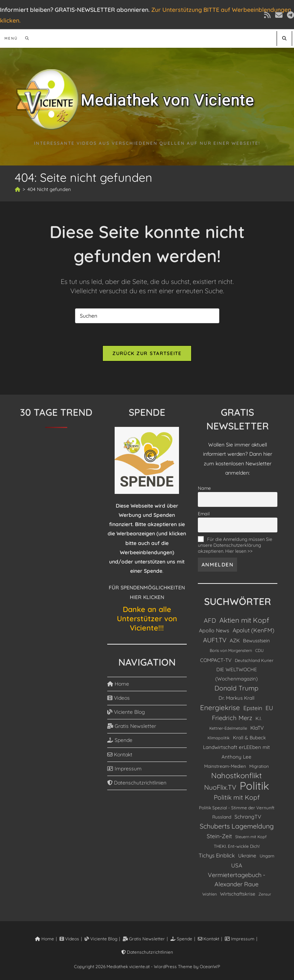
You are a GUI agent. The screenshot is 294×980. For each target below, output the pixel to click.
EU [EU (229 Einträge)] (269, 708)
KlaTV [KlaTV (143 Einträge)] (257, 728)
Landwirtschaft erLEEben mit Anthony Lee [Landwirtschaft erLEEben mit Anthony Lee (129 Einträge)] (236, 752)
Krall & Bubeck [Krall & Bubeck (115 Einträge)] (249, 737)
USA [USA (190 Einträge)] (237, 865)
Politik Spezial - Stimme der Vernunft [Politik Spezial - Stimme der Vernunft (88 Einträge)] (237, 808)
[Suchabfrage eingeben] (147, 316)
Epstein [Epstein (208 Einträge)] (253, 708)
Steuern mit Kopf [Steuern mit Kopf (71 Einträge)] (251, 837)
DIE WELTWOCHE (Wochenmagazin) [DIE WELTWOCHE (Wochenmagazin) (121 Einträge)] (236, 674)
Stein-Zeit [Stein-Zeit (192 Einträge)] (219, 836)
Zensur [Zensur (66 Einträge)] (265, 894)
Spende (120, 740)
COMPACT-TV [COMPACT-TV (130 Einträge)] (216, 660)
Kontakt (120, 755)
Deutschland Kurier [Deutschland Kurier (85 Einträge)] (254, 660)
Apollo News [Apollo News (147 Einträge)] (214, 631)
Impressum (124, 769)
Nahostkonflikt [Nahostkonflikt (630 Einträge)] (236, 775)
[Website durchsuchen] (284, 38)
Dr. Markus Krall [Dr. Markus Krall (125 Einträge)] (236, 698)
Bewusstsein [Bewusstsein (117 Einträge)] (256, 640)
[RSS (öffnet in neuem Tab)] (267, 15)
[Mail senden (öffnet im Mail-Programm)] (279, 15)
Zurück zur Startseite (147, 353)
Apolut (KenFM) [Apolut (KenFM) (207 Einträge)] (254, 630)
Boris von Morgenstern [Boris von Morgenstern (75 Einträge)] (231, 650)
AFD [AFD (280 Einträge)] (210, 620)
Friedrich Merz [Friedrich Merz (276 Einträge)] (232, 718)
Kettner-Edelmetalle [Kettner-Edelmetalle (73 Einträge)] (228, 728)
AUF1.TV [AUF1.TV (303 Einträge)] (215, 640)
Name (204, 488)
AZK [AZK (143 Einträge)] (235, 640)
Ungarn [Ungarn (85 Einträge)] (267, 856)
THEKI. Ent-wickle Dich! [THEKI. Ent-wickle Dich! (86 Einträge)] (237, 846)
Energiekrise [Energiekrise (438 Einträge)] (220, 708)
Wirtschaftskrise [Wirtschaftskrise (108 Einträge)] (238, 894)
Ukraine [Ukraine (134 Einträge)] (247, 855)
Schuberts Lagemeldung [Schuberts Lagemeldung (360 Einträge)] (237, 826)
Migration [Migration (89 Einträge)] (259, 766)
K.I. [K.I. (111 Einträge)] (258, 718)
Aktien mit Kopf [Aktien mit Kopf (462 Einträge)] (244, 620)
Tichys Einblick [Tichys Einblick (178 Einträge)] (217, 855)
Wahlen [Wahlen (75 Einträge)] (209, 894)
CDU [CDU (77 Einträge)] (259, 650)
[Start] (18, 189)
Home (118, 684)
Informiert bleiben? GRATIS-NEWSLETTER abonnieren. (75, 10)
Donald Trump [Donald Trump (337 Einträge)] (236, 688)
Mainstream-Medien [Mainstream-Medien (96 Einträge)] (225, 766)
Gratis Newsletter (132, 726)
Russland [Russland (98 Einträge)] (222, 817)
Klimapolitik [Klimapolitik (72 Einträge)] (219, 738)
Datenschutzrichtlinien (137, 783)
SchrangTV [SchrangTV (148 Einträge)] (248, 817)
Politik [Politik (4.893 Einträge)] (254, 786)
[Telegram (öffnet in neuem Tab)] (289, 15)
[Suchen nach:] (25, 38)
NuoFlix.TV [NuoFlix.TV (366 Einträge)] (220, 787)
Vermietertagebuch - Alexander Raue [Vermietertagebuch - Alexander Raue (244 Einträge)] (236, 879)
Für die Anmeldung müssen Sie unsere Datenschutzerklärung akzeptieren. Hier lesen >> (235, 545)
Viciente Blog (126, 712)
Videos (119, 698)
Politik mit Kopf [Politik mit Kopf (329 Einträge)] (237, 797)
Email (204, 514)
